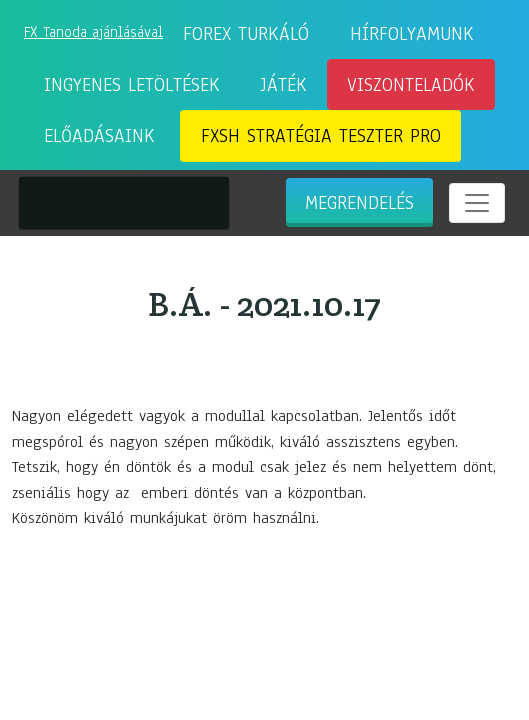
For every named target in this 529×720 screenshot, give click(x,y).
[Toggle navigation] (477, 203)
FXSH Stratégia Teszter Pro (321, 136)
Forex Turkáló (246, 34)
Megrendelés (359, 203)
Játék (284, 85)
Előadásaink (99, 136)
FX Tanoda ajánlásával (93, 32)
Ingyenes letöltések (132, 85)
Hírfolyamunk (412, 34)
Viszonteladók (411, 85)
